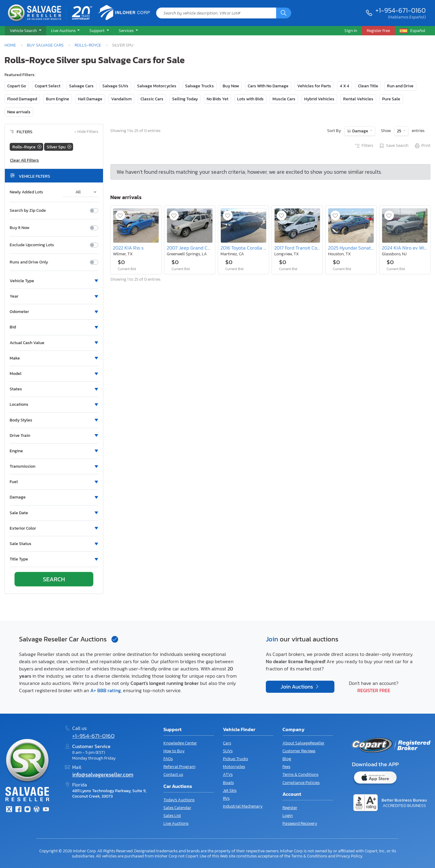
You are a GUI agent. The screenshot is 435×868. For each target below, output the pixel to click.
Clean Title (368, 86)
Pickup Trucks (235, 759)
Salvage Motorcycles (157, 86)
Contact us (173, 774)
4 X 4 (345, 86)
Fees (286, 767)
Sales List (172, 816)
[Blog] (37, 810)
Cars (227, 743)
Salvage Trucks (200, 86)
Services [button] (127, 31)
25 (400, 131)
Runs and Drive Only (29, 262)
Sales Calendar (177, 808)
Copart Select (48, 86)
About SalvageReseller (303, 743)
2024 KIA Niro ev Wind (406, 248)
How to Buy (174, 751)
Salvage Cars (81, 86)
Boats (228, 783)
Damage (360, 131)
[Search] (284, 13)
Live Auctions (176, 823)
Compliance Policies (301, 783)
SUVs (228, 751)
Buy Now (231, 86)
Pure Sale (391, 99)
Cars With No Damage (268, 86)
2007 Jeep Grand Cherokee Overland (206, 248)
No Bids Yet (217, 99)
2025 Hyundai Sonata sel (354, 248)
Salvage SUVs (115, 86)
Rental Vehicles (358, 99)
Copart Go (17, 86)
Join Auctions (297, 687)
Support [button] (97, 31)
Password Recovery (300, 823)
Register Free (374, 690)
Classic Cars (152, 99)
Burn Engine (58, 99)
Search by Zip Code (28, 211)
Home (10, 45)
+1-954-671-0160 (401, 10)
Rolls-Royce (88, 45)
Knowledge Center (180, 743)
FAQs (168, 759)
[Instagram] (27, 810)
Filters (364, 146)
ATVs (228, 774)
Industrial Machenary (243, 806)
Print (422, 146)
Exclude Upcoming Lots (32, 245)
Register (290, 808)
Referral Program (179, 767)
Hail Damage (90, 99)
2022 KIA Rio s (128, 248)
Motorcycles (234, 767)
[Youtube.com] (46, 810)
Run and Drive (400, 86)
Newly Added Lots (26, 192)
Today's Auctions (179, 800)
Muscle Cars (284, 99)
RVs (226, 798)
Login (288, 816)
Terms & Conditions (300, 774)
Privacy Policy (349, 856)
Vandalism (121, 99)
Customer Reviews (299, 751)
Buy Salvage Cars (45, 45)
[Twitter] (9, 810)
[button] (26, 31)
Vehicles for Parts (314, 86)
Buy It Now (19, 228)
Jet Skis (230, 791)
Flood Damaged (22, 99)
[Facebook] (18, 810)
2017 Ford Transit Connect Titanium (312, 248)
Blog (287, 759)
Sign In (351, 31)
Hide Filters (86, 132)
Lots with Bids (250, 99)
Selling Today (185, 99)
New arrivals (19, 112)
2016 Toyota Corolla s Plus (248, 248)
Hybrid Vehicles (319, 99)
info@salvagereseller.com (103, 775)
